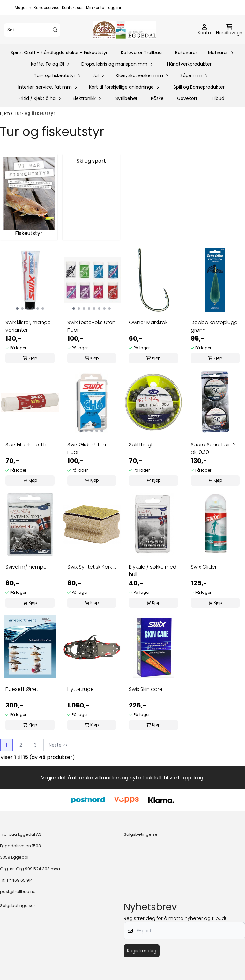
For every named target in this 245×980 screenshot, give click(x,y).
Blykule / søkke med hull (153, 571)
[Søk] (32, 30)
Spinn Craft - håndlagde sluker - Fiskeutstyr (59, 53)
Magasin (23, 8)
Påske (157, 98)
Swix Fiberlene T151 (27, 445)
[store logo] (124, 30)
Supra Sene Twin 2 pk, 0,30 (213, 448)
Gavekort (187, 98)
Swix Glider (204, 567)
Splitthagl (141, 445)
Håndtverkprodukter (189, 64)
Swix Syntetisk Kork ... (92, 567)
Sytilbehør (126, 98)
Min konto (95, 8)
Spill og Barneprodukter (199, 87)
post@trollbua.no (18, 892)
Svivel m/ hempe (26, 567)
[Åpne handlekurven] (229, 30)
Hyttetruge (81, 689)
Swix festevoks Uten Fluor (91, 326)
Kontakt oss (73, 8)
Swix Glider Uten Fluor (87, 448)
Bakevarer (186, 53)
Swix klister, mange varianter (28, 326)
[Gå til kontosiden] (204, 30)
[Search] (55, 30)
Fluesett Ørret (22, 689)
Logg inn (115, 8)
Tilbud (218, 98)
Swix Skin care (146, 689)
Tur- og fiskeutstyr (34, 113)
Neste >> (58, 745)
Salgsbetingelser (141, 834)
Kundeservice (47, 8)
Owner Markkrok (148, 322)
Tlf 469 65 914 (20, 880)
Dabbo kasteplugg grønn (214, 326)
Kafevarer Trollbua (141, 53)
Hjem (5, 113)
